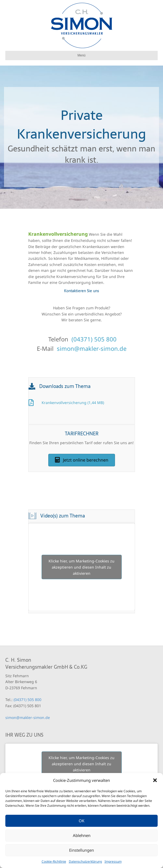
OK (81, 821)
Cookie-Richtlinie (54, 861)
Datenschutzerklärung (85, 861)
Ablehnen (82, 835)
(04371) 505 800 (94, 339)
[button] (155, 780)
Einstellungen (81, 850)
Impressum (113, 861)
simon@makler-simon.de (92, 348)
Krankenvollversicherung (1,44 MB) (73, 403)
